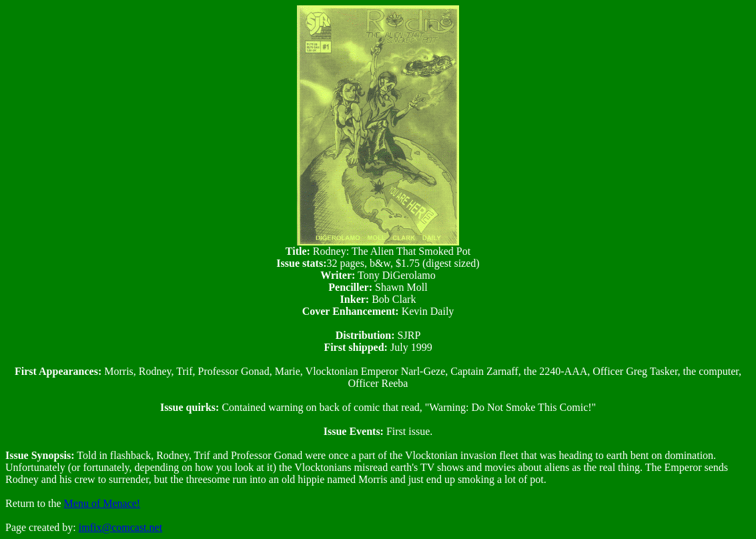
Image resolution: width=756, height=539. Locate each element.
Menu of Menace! (102, 503)
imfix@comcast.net (120, 527)
